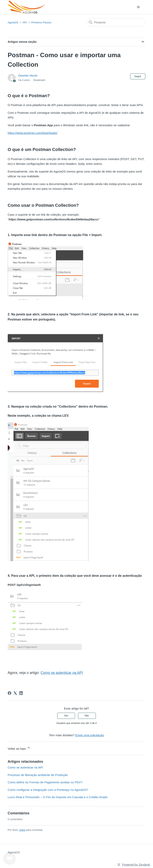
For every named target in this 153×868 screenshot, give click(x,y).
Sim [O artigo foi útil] (66, 716)
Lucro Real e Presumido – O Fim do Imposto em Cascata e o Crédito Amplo (58, 797)
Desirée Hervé (28, 75)
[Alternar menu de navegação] (138, 7)
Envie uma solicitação (90, 735)
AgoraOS (13, 22)
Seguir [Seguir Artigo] (138, 76)
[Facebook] (10, 693)
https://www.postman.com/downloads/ (33, 133)
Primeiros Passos (41, 22)
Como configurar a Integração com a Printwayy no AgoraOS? (48, 790)
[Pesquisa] (116, 22)
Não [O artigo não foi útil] (87, 716)
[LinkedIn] (21, 693)
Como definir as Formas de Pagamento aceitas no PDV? (45, 782)
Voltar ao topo (19, 748)
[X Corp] (15, 693)
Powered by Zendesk (136, 865)
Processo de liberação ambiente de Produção (38, 775)
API (25, 22)
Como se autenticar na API (25, 767)
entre (22, 830)
